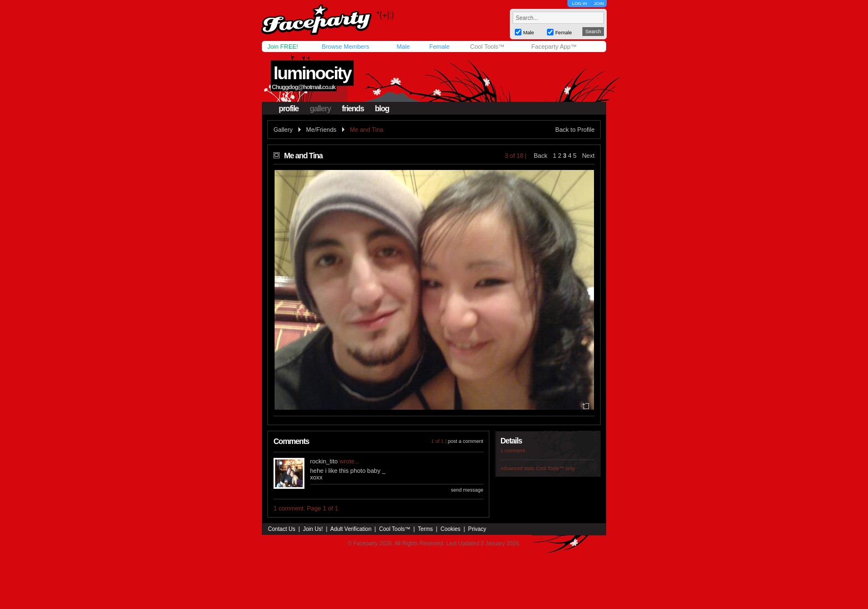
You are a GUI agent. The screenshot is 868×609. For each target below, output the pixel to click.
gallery (320, 109)
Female (439, 47)
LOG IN (579, 4)
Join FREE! (283, 47)
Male (403, 47)
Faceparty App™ (554, 47)
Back (540, 156)
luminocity (312, 73)
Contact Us (281, 529)
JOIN (599, 4)
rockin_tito (324, 461)
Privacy (477, 529)
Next (588, 156)
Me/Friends (321, 130)
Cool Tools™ (487, 47)
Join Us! (313, 529)
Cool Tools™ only (555, 468)
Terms (425, 529)
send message (467, 490)
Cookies (451, 529)
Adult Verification (351, 529)
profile (289, 109)
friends (353, 109)
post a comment (466, 441)
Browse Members (345, 47)
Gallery (283, 130)
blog (382, 109)
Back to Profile (575, 130)
